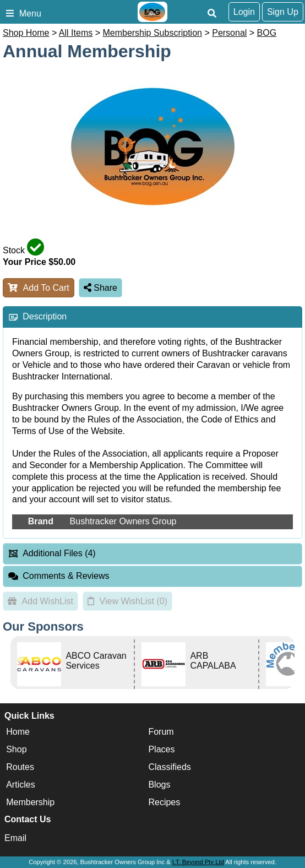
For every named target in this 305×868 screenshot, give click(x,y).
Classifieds (169, 767)
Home (18, 732)
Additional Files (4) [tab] (52, 553)
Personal (229, 33)
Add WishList (40, 601)
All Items (76, 33)
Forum (161, 732)
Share (100, 288)
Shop (16, 749)
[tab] (153, 317)
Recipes (164, 802)
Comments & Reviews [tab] (59, 576)
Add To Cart (39, 288)
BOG (267, 33)
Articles (20, 785)
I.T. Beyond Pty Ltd (198, 862)
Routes (20, 767)
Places (161, 749)
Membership (30, 802)
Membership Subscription (152, 33)
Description (45, 316)
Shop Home (26, 33)
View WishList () (127, 601)
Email (15, 838)
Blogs (159, 785)
